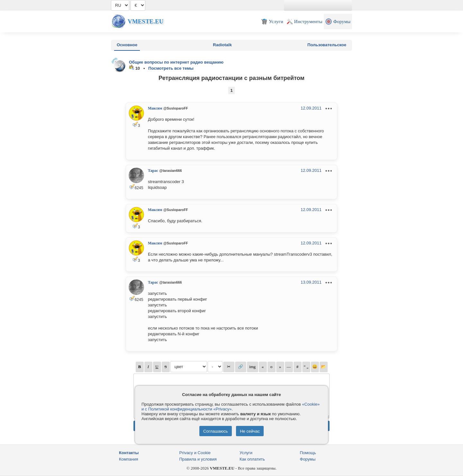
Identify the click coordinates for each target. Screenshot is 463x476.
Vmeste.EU (145, 21)
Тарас (153, 171)
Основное (127, 45)
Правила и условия (198, 459)
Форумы (308, 459)
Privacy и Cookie (195, 453)
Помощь (308, 453)
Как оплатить (252, 459)
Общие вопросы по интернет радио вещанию (176, 62)
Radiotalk (222, 45)
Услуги (246, 453)
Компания (129, 459)
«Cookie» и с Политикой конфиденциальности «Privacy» (231, 407)
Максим (155, 108)
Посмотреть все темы (171, 68)
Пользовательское (327, 45)
